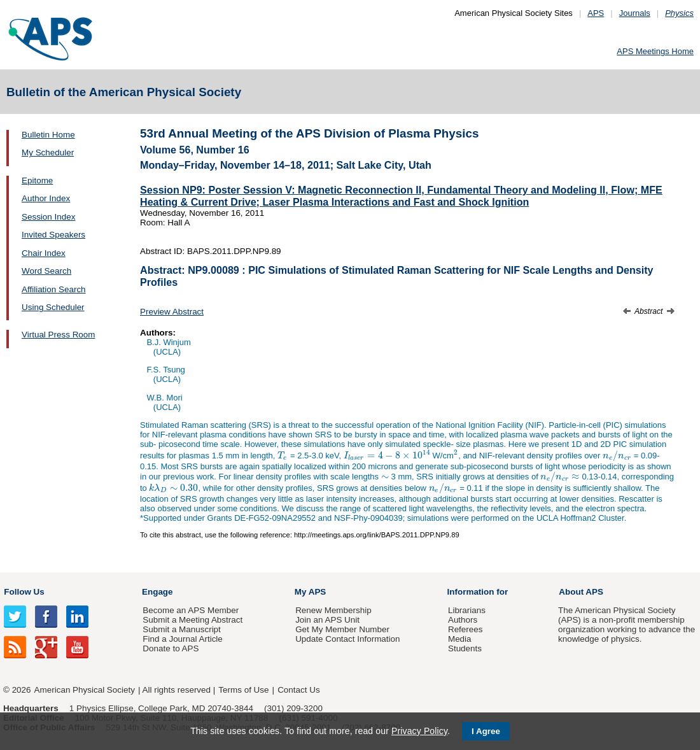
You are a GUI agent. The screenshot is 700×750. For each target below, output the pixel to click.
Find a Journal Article (182, 639)
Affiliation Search (54, 289)
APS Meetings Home (655, 51)
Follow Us (24, 592)
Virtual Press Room (59, 335)
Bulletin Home (48, 135)
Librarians (467, 610)
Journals (635, 13)
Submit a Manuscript (181, 629)
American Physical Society (85, 690)
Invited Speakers (53, 235)
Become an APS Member (191, 610)
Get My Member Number (342, 629)
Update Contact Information (347, 639)
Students (465, 648)
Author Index (46, 198)
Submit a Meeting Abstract (192, 620)
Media (460, 639)
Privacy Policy (419, 731)
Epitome (37, 180)
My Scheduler (48, 152)
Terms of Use (243, 690)
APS (596, 13)
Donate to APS (171, 648)
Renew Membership (333, 610)
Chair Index (44, 253)
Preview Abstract (172, 312)
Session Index (48, 217)
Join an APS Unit (327, 620)
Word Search (46, 271)
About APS (581, 592)
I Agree (486, 731)
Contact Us (298, 690)
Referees (465, 629)
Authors (463, 620)
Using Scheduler (53, 307)
